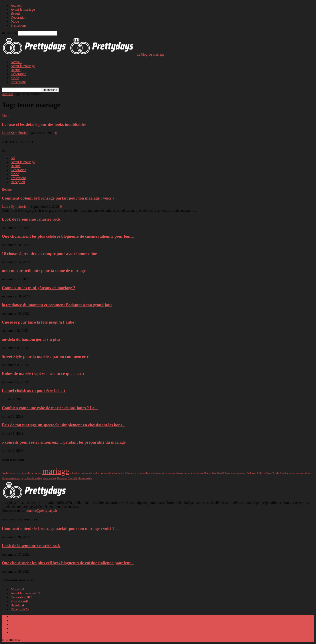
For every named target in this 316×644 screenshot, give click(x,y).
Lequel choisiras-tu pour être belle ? (34, 391)
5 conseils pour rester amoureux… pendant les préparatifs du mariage (64, 442)
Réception (18, 182)
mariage (56, 471)
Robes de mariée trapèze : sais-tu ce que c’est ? (43, 373)
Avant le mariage (23, 9)
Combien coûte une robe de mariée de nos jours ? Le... (50, 408)
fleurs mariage (85, 478)
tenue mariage (50, 478)
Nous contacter (21, 633)
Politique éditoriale (24, 621)
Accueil (16, 5)
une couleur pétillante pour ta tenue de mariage (44, 271)
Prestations (18, 25)
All (13, 158)
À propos (17, 617)
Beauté (16, 13)
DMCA (16, 629)
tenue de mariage (167, 473)
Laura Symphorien (15, 133)
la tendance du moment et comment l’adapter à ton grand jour (57, 305)
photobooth (182, 473)
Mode (15, 21)
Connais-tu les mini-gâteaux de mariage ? (38, 288)
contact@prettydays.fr (41, 511)
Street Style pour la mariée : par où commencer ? (45, 356)
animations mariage (79, 473)
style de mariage (196, 473)
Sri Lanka (251, 473)
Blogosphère (210, 473)
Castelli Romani (225, 473)
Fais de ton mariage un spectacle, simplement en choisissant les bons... (64, 425)
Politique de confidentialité (30, 625)
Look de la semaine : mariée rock (31, 219)
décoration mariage (98, 473)
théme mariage (132, 473)
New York (73, 478)
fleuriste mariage (10, 473)
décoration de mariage (12, 478)
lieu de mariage (288, 473)
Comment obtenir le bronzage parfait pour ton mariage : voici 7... (60, 198)
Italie (259, 473)
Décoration (19, 17)
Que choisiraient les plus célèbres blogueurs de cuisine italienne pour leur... (68, 236)
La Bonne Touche (271, 473)
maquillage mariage (149, 473)
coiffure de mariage (33, 478)
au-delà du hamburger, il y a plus (31, 339)
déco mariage (240, 473)
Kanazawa (62, 478)
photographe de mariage (30, 473)
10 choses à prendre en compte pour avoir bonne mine (49, 253)
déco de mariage (116, 473)
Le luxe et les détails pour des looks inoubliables (44, 124)
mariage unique (303, 473)
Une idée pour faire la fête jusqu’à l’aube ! (39, 322)
